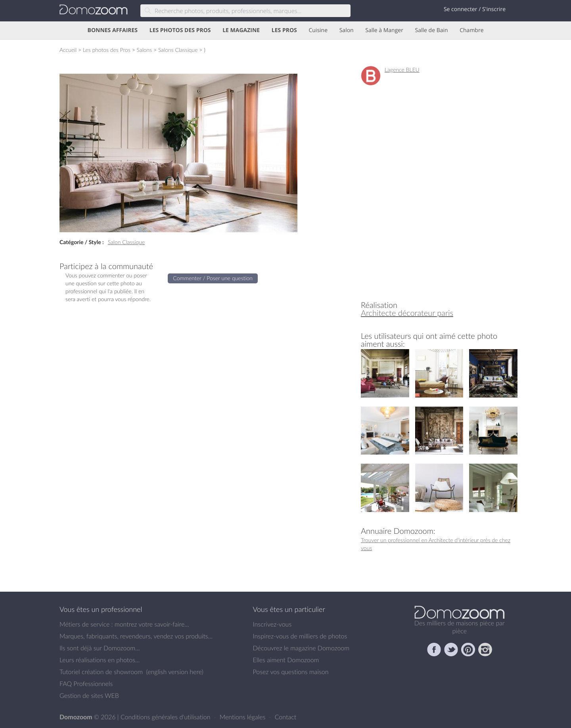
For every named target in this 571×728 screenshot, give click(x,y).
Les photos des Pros (107, 50)
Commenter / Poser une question (213, 278)
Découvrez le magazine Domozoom (301, 648)
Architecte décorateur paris (407, 313)
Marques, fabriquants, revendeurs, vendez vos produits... (136, 636)
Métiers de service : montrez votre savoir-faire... (124, 624)
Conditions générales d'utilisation (166, 717)
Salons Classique (178, 50)
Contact (286, 717)
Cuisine (318, 30)
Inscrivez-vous (272, 624)
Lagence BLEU (402, 70)
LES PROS (284, 30)
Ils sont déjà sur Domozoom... (100, 648)
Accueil (68, 50)
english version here (174, 672)
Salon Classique (126, 242)
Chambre (471, 30)
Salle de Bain (432, 30)
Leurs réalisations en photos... (100, 660)
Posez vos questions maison (291, 672)
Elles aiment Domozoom (286, 660)
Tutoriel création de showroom (101, 672)
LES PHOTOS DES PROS (180, 30)
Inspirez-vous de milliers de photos (300, 636)
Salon (347, 30)
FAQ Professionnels (86, 684)
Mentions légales (243, 717)
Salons (145, 50)
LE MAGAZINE (241, 30)
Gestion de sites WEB (89, 696)
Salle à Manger (384, 30)
